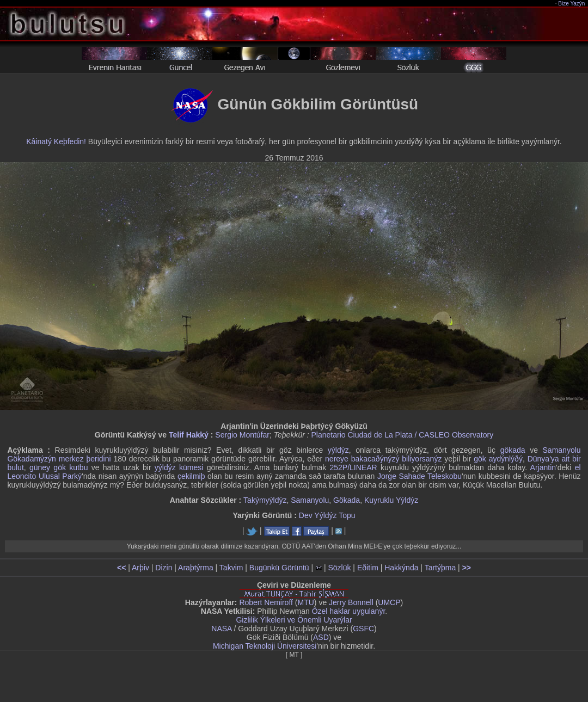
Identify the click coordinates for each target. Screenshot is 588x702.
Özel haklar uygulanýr (349, 611)
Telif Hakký (189, 435)
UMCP (389, 602)
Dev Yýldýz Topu (327, 515)
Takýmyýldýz (265, 500)
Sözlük (339, 568)
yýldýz (338, 450)
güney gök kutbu (59, 467)
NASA (221, 629)
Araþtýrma (196, 568)
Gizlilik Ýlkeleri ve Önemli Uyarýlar (294, 620)
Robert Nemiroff (266, 602)
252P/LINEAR (353, 467)
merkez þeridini (85, 459)
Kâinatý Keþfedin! (56, 141)
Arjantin (543, 467)
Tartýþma (440, 568)
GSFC (363, 629)
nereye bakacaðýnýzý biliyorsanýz (383, 459)
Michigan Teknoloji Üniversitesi (265, 646)
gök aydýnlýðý (498, 459)
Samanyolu (310, 500)
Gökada (347, 500)
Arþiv (140, 568)
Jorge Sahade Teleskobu (419, 476)
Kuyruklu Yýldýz (391, 500)
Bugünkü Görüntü (279, 568)
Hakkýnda (401, 568)
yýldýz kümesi (179, 467)
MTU (306, 602)
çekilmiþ (191, 476)
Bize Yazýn (572, 4)
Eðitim (368, 568)
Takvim (231, 568)
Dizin (164, 568)
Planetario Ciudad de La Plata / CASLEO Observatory (403, 435)
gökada (513, 450)
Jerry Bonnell (351, 602)
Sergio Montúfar (242, 435)
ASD (321, 637)
